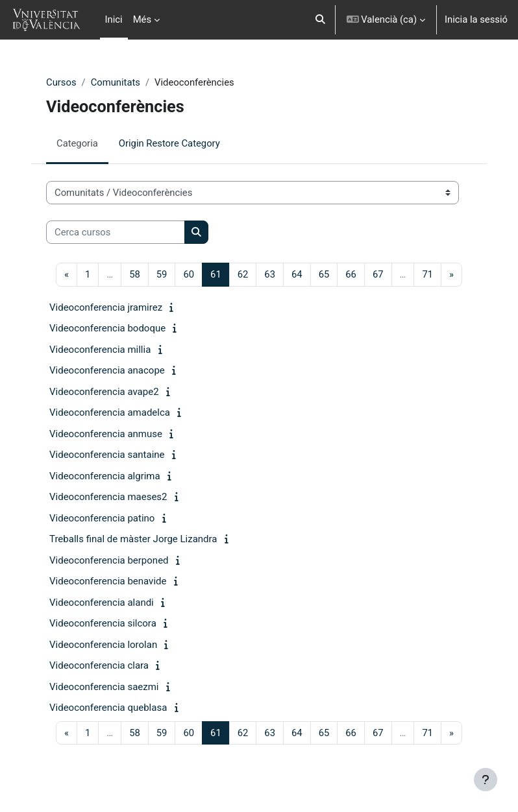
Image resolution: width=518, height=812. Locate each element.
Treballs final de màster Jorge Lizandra (133, 539)
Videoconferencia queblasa (108, 708)
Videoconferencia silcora (103, 623)
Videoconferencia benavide (108, 581)
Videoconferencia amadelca (110, 412)
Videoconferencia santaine (107, 455)
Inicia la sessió (476, 19)
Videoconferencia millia (100, 350)
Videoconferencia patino (102, 518)
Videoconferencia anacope (107, 370)
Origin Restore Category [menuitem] (169, 143)
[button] (320, 20)
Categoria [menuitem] (77, 143)
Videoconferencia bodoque (107, 328)
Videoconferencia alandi (102, 603)
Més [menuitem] (142, 19)
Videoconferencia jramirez (106, 307)
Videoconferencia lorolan (103, 645)
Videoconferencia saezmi (104, 687)
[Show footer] (486, 780)
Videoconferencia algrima (105, 476)
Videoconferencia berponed (109, 560)
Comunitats (116, 82)
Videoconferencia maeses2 (108, 497)
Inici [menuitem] (114, 19)
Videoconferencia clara (99, 665)
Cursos (61, 82)
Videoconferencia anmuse (106, 434)
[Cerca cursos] (116, 232)
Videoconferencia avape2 (104, 392)
